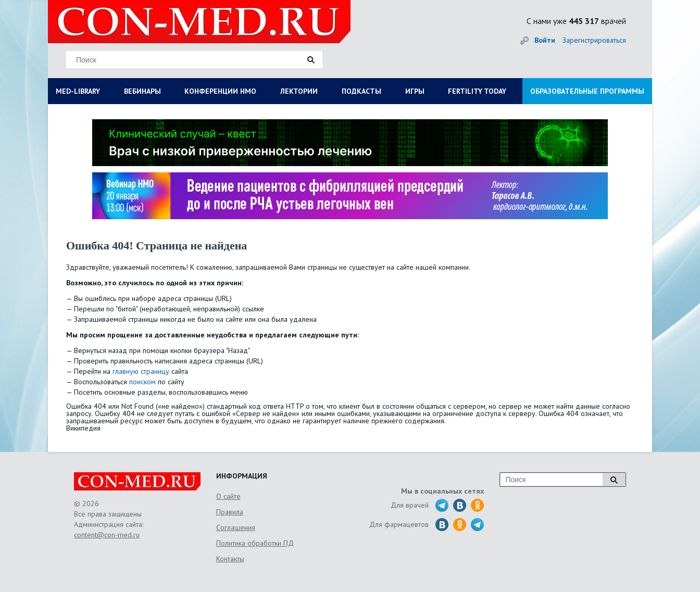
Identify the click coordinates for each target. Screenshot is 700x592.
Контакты (230, 559)
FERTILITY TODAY (477, 91)
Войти (545, 40)
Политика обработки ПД (255, 543)
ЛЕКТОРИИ (299, 91)
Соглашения (236, 527)
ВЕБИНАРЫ (142, 91)
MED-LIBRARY (78, 91)
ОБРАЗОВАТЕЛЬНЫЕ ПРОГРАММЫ (587, 91)
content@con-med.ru (107, 535)
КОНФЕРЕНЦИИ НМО (220, 91)
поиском (142, 382)
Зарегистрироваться (594, 40)
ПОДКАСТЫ (361, 91)
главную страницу (141, 371)
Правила (230, 512)
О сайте (228, 496)
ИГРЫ (415, 91)
